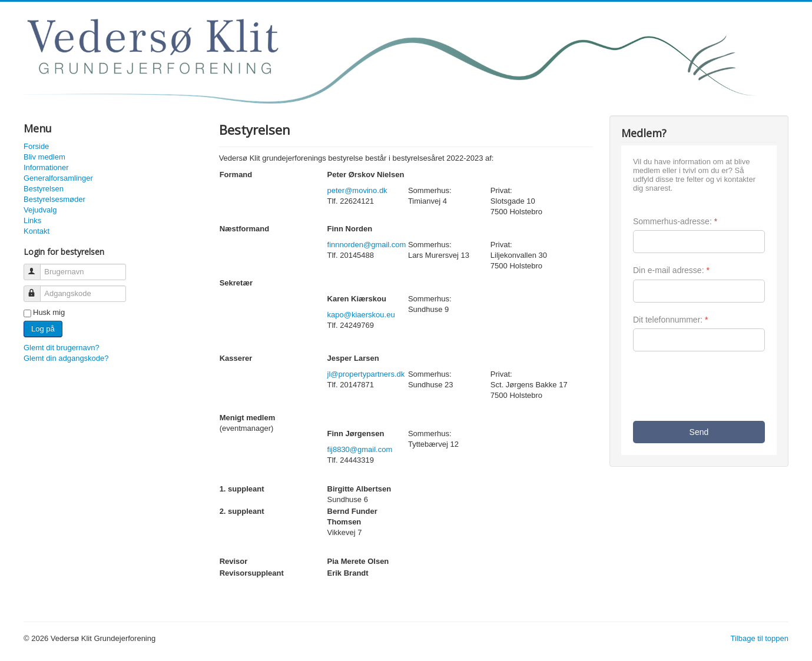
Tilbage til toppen (759, 638)
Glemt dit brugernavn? (62, 348)
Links (32, 220)
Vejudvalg (40, 210)
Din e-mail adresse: (671, 270)
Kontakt (37, 231)
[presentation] (722, 386)
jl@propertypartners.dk (366, 374)
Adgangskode (37, 289)
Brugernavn (37, 267)
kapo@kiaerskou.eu (361, 315)
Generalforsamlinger (58, 178)
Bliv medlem (44, 157)
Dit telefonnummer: (671, 320)
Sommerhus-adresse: (675, 221)
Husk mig (49, 312)
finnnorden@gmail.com (367, 245)
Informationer (46, 167)
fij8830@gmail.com (360, 449)
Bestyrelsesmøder (54, 199)
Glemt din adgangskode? (66, 358)
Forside (36, 146)
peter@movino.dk (357, 190)
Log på (43, 329)
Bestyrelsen (44, 189)
